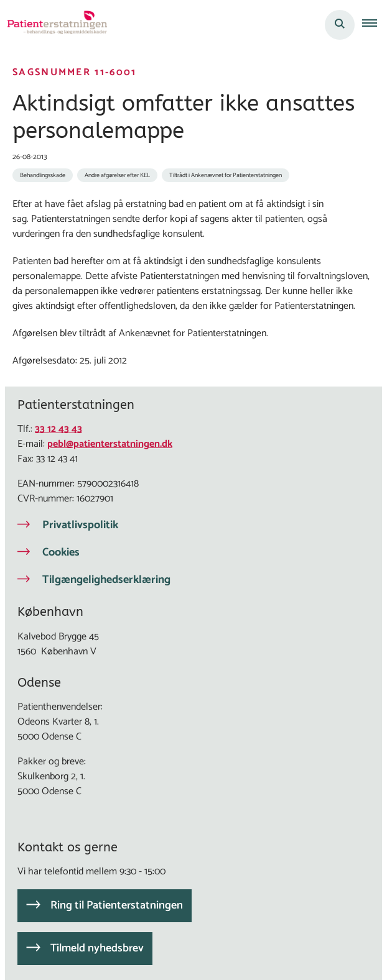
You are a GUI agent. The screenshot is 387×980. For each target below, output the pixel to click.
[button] (375, 25)
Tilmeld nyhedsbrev (97, 948)
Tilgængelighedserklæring (106, 580)
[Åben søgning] (340, 25)
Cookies (61, 552)
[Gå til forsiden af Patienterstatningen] (54, 25)
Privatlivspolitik (80, 525)
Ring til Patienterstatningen (117, 905)
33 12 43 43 (58, 429)
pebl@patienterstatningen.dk (110, 444)
